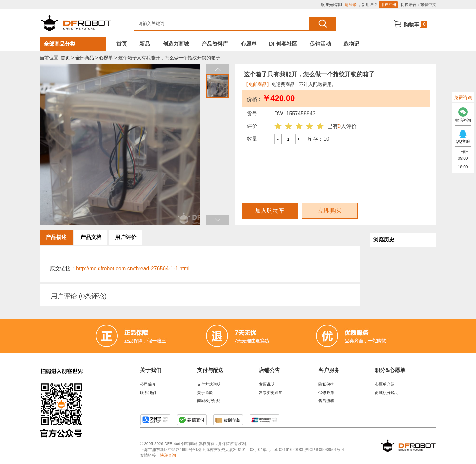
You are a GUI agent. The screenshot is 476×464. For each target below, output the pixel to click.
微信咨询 (463, 113)
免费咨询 (463, 97)
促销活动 (320, 44)
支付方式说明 (209, 384)
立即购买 (330, 211)
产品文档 (91, 237)
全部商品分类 (59, 44)
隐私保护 (326, 384)
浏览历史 (384, 240)
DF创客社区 (283, 44)
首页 (122, 44)
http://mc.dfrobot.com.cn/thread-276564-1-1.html (133, 268)
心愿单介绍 (385, 384)
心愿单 (249, 44)
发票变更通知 (271, 393)
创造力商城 (176, 44)
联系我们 (148, 393)
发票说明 (267, 384)
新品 (145, 44)
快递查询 (168, 455)
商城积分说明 (387, 393)
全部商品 (85, 58)
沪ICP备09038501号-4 (324, 450)
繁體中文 (428, 5)
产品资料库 (215, 44)
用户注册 (388, 5)
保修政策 (326, 393)
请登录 (351, 5)
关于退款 (205, 393)
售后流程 (326, 401)
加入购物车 (270, 211)
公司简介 (148, 384)
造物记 (351, 44)
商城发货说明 (209, 401)
